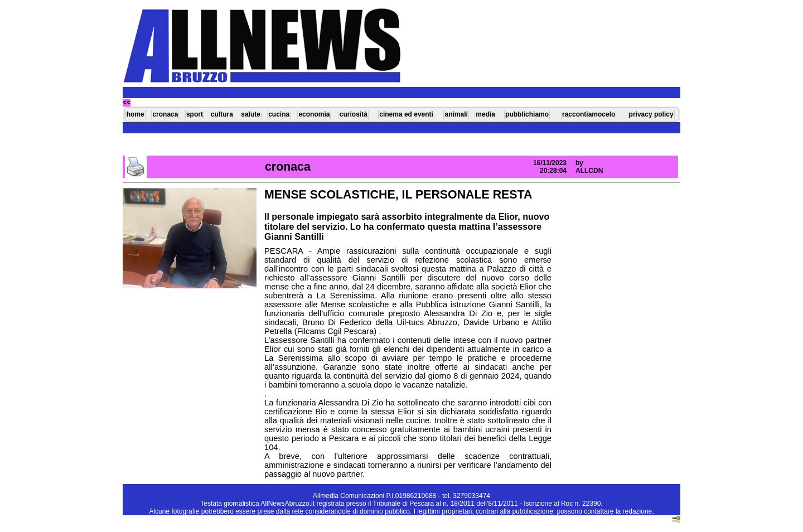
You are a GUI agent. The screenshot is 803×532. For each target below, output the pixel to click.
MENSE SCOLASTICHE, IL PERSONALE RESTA (398, 195)
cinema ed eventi (406, 114)
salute (251, 114)
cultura (222, 114)
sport (195, 114)
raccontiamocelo (589, 114)
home (136, 114)
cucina (279, 114)
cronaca (165, 114)
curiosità (354, 114)
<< (127, 103)
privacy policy (651, 114)
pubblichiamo (527, 114)
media (485, 114)
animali (456, 114)
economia (314, 114)
